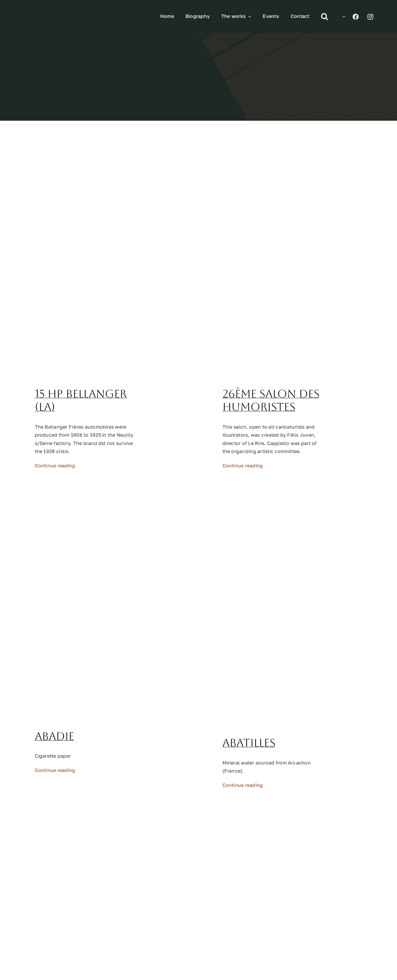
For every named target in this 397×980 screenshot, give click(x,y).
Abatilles (249, 743)
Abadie (55, 736)
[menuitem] (342, 16)
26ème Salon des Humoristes (271, 400)
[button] (324, 17)
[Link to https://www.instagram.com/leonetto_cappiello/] (370, 17)
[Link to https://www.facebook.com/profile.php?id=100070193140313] (355, 17)
